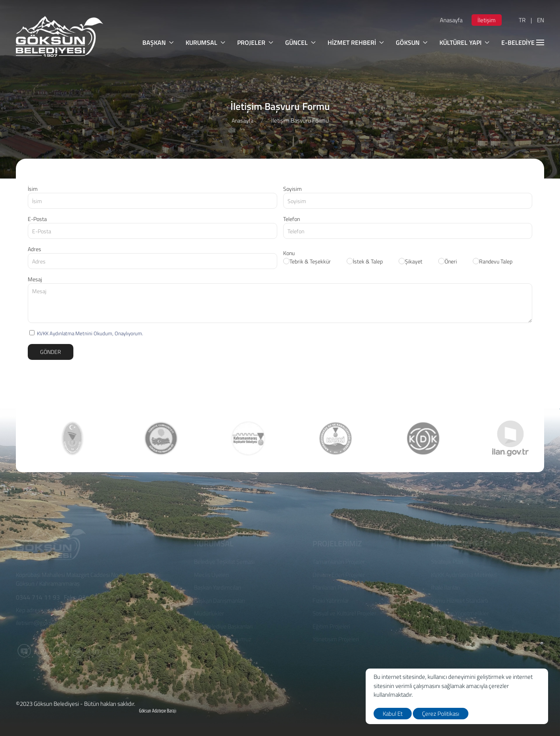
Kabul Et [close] (393, 714)
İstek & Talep (365, 261)
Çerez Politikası (441, 714)
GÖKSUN (412, 42)
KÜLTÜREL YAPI (464, 42)
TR (522, 20)
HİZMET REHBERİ (356, 42)
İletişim (487, 20)
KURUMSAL (205, 42)
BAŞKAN (158, 42)
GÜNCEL (300, 42)
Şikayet (410, 261)
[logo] (59, 36)
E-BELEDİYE (523, 42)
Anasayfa (451, 20)
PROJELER (255, 42)
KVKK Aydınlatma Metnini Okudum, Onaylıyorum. (90, 333)
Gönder (51, 352)
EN (541, 20)
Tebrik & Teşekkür (307, 261)
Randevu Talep (493, 261)
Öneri (448, 261)
